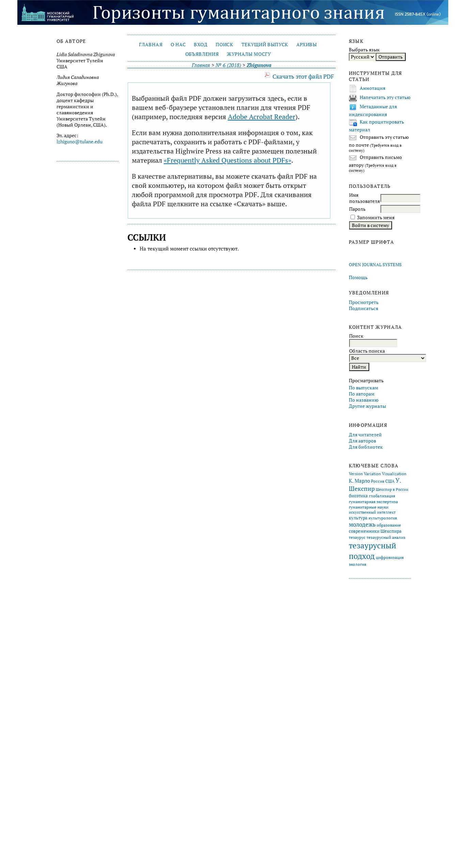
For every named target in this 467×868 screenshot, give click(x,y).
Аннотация (372, 88)
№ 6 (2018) (228, 65)
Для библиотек (366, 447)
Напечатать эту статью (385, 97)
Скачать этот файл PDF (303, 76)
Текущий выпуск (265, 45)
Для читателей (365, 435)
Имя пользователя (364, 198)
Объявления (202, 54)
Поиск (224, 45)
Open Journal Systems (375, 265)
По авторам (362, 394)
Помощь (358, 277)
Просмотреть (364, 302)
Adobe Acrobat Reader (262, 117)
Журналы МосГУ (249, 54)
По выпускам (363, 388)
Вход (201, 45)
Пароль (357, 209)
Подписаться (363, 308)
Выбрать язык (364, 50)
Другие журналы (367, 406)
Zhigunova (259, 65)
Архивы (307, 45)
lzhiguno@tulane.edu (80, 142)
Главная (151, 45)
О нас (178, 45)
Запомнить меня (376, 218)
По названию (364, 400)
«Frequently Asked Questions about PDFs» (228, 160)
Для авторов (362, 441)
